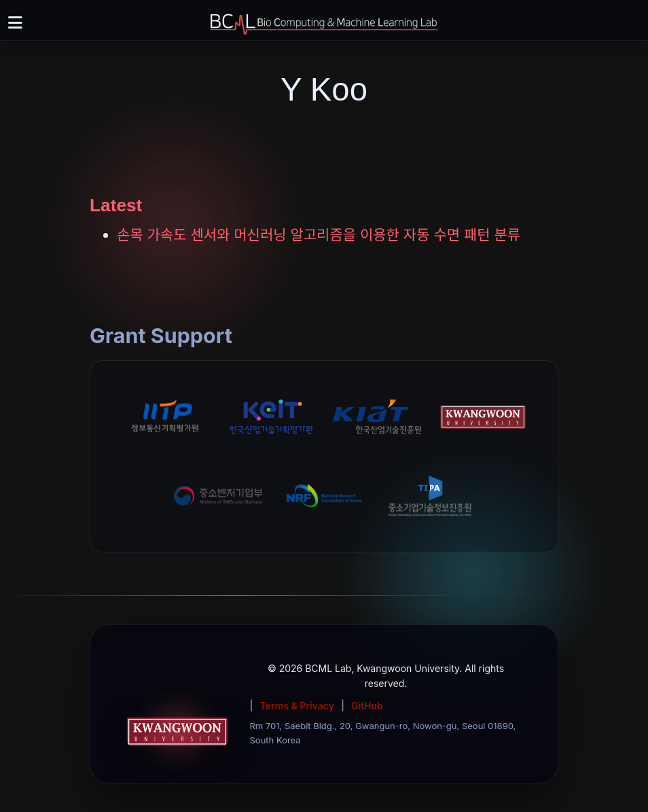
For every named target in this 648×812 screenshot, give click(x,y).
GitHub (367, 706)
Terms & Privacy (297, 706)
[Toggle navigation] (15, 23)
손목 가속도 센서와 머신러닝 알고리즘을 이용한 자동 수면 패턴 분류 (319, 235)
